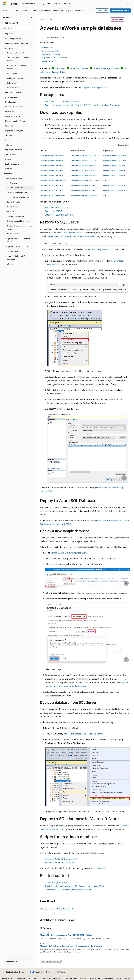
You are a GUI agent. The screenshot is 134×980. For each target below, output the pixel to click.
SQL (51, 19)
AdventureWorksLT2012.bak (114, 190)
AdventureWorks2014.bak (51, 185)
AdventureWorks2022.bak (52, 161)
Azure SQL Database (79, 68)
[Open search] (122, 4)
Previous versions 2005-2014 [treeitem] (17, 43)
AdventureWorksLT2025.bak (114, 156)
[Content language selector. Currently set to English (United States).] (14, 972)
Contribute (46, 978)
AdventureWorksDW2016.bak (82, 175)
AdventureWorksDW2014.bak (82, 185)
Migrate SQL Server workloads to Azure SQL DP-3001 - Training (66, 935)
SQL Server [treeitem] (10, 34)
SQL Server (60, 68)
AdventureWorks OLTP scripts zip (60, 859)
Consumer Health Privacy (74, 978)
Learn (43, 19)
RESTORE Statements (70, 233)
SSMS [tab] (44, 243)
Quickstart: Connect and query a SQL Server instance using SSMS (75, 886)
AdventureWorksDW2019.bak (82, 166)
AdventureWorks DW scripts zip (59, 862)
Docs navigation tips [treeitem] (13, 39)
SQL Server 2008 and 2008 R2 (59, 215)
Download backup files (51, 51)
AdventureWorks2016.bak (51, 175)
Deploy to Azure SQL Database (55, 58)
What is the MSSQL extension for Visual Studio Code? (69, 890)
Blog (35, 978)
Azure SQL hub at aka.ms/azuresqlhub (68, 553)
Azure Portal (102, 10)
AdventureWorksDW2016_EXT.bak (84, 180)
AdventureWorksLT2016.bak (114, 175)
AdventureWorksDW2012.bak (82, 190)
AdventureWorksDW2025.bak (82, 156)
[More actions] (128, 20)
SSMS (50, 236)
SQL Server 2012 (53, 211)
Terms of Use (95, 978)
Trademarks (107, 978)
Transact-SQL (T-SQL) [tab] (60, 243)
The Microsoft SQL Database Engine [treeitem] (19, 59)
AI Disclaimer (7, 978)
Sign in (128, 3)
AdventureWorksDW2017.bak (82, 170)
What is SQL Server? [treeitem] (16, 53)
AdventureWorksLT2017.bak (114, 170)
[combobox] (18, 23)
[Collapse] (32, 17)
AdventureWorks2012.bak (51, 190)
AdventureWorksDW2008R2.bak (83, 195)
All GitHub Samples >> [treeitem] (19, 197)
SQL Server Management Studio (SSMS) (63, 105)
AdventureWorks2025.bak (52, 156)
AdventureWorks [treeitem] (16, 188)
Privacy (56, 978)
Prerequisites (47, 47)
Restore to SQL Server (51, 54)
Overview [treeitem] (13, 183)
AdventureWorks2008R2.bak (53, 195)
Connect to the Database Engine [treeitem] (17, 67)
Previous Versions (23, 978)
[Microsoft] (5, 4)
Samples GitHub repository (93, 87)
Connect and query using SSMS (98, 249)
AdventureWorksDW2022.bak (82, 161)
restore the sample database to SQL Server (83, 734)
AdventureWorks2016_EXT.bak (53, 180)
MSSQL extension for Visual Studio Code (103, 105)
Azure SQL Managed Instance (106, 68)
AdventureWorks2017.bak (51, 170)
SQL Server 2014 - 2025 (56, 207)
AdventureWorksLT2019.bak (114, 166)
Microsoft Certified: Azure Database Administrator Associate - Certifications (71, 946)
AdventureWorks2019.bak (51, 166)
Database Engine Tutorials (57, 882)
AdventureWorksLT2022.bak (114, 161)
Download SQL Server (120, 10)
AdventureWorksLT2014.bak (114, 185)
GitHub (100, 868)
